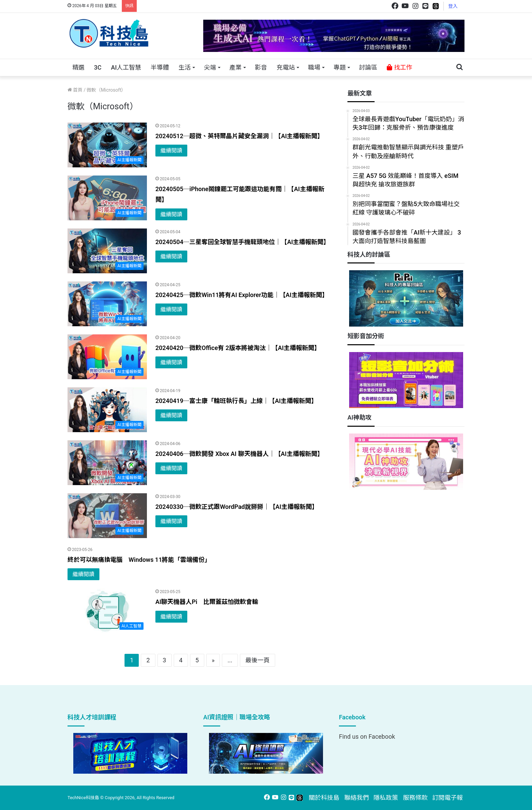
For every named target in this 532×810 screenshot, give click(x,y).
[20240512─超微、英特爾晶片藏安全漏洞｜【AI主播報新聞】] (107, 145)
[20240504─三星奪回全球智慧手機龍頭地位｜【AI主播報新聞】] (107, 251)
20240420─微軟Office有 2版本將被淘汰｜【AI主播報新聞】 (238, 348)
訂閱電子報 (448, 798)
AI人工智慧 (126, 67)
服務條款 (415, 798)
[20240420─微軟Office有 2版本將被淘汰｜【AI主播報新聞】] (107, 357)
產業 (235, 67)
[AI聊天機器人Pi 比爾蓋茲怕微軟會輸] (107, 611)
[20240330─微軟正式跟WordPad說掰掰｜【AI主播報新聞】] (107, 516)
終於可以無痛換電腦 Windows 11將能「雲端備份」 (139, 560)
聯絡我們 (357, 798)
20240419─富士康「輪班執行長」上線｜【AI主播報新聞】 (236, 401)
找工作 (399, 67)
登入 (453, 6)
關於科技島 (324, 798)
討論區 (368, 67)
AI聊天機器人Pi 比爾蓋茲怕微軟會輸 (207, 602)
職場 (314, 67)
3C (98, 67)
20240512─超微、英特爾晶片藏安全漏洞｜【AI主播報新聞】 (239, 136)
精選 (78, 67)
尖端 (210, 67)
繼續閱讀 (171, 151)
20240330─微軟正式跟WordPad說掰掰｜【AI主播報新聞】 (237, 507)
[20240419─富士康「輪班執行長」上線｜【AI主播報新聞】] (107, 410)
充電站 (286, 67)
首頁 (75, 90)
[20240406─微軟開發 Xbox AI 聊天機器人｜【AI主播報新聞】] (107, 463)
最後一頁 (258, 660)
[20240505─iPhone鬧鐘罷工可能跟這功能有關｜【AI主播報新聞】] (107, 198)
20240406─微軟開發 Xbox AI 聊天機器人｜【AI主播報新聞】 (239, 454)
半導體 (160, 67)
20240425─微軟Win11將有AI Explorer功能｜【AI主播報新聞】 (242, 295)
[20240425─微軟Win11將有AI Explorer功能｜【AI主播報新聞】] (107, 304)
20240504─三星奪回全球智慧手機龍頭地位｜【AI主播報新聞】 (242, 242)
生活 (185, 67)
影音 (261, 67)
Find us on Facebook (367, 737)
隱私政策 (386, 798)
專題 (340, 67)
